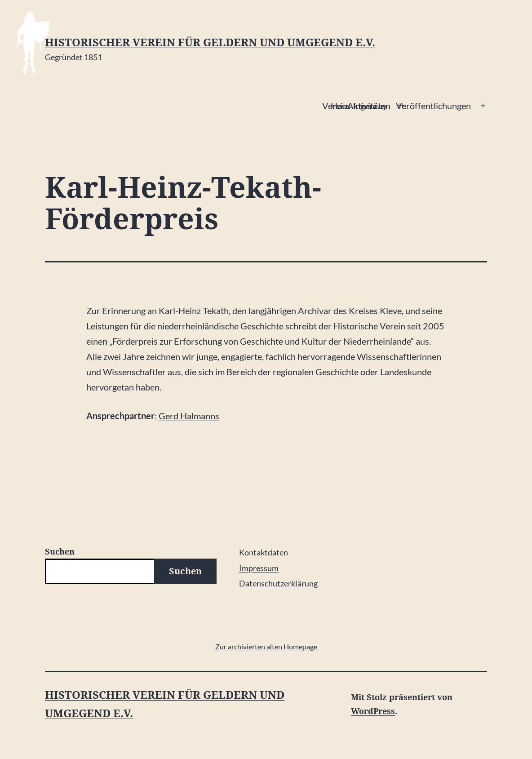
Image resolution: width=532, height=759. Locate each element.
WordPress (373, 711)
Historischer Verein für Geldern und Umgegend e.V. (210, 42)
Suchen (60, 551)
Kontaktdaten (264, 552)
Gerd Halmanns (189, 416)
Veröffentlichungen (433, 106)
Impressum (259, 568)
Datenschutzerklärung (278, 583)
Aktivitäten (369, 106)
